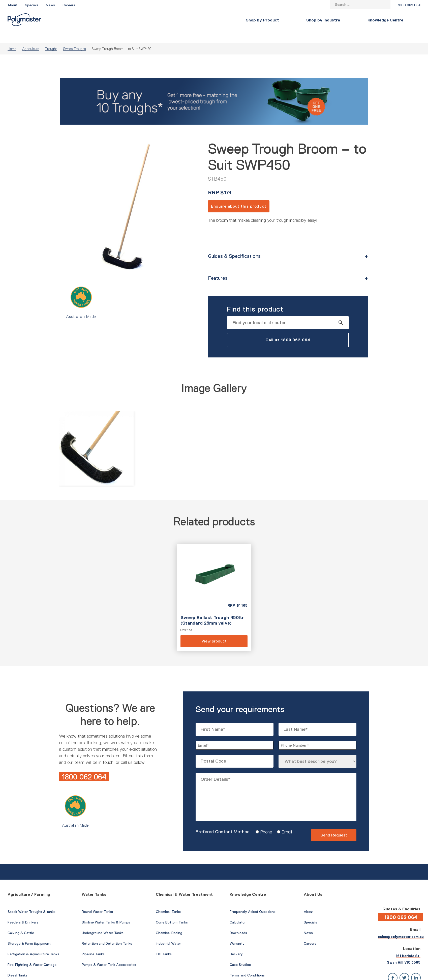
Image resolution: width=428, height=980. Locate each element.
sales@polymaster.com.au (401, 925)
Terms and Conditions (247, 963)
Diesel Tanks (18, 963)
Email (285, 820)
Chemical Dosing (169, 921)
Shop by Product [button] (80, 20)
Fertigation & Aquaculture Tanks (33, 942)
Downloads (238, 921)
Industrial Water (168, 931)
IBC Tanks (164, 942)
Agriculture (31, 37)
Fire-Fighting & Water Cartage (32, 953)
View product (214, 586)
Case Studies (240, 953)
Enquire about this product (239, 194)
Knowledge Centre (203, 20)
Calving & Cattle (21, 921)
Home (12, 37)
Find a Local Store (398, 20)
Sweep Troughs (74, 37)
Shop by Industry (141, 20)
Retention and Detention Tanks (107, 931)
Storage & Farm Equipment (29, 931)
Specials (32, 5)
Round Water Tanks (97, 900)
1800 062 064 (409, 5)
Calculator (238, 910)
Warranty (237, 931)
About (12, 5)
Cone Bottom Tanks (172, 910)
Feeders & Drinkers (23, 910)
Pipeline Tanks (93, 942)
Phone (264, 820)
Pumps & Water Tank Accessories (109, 953)
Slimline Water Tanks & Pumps (106, 910)
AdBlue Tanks (18, 974)
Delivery (236, 942)
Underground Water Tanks (103, 921)
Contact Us (354, 20)
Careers (69, 5)
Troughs (51, 37)
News (50, 5)
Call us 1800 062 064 (288, 328)
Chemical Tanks (168, 900)
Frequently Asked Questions (253, 900)
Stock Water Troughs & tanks (32, 900)
